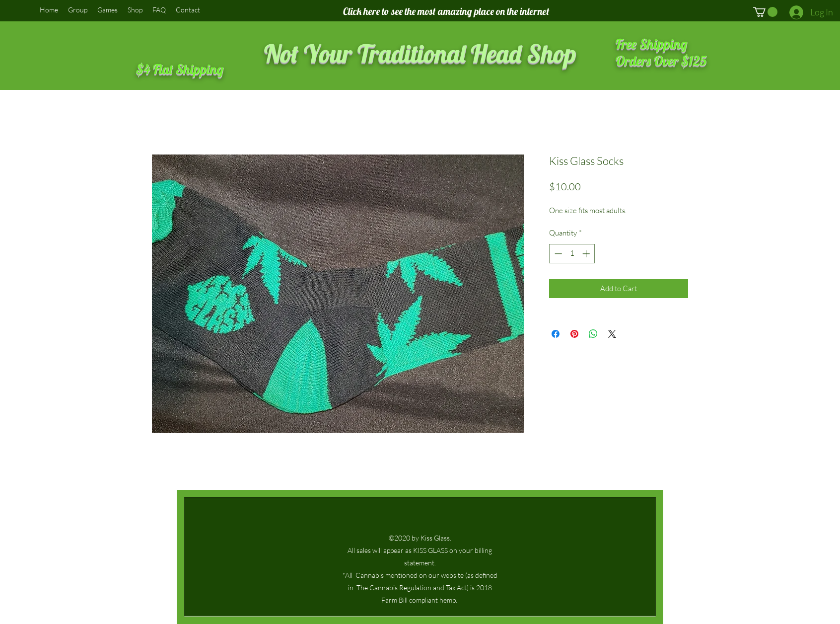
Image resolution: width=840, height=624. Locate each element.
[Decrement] (557, 254)
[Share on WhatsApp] (593, 334)
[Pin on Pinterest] (574, 334)
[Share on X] (612, 334)
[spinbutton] (572, 254)
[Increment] (587, 254)
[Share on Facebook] (556, 334)
